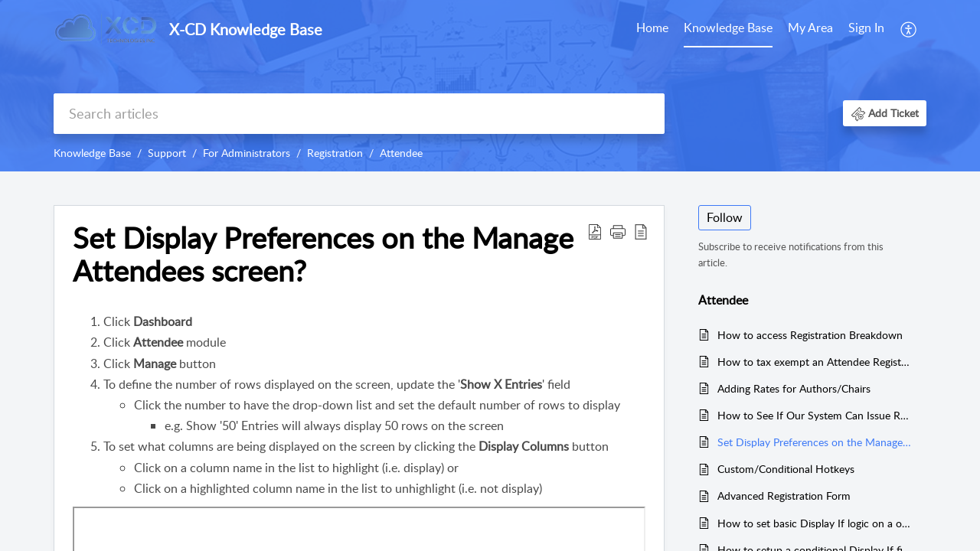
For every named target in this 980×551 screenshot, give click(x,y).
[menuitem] (652, 29)
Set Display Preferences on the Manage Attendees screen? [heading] (323, 255)
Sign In (866, 28)
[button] (909, 29)
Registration (335, 153)
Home (652, 28)
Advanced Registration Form (784, 496)
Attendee (401, 153)
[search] (359, 114)
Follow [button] (725, 217)
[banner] (490, 86)
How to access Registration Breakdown (810, 335)
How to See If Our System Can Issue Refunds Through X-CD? (814, 415)
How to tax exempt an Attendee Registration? (814, 362)
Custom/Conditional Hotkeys (786, 469)
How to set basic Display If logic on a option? (814, 523)
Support (167, 153)
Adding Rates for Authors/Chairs (794, 388)
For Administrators (247, 153)
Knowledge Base (728, 28)
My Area (810, 28)
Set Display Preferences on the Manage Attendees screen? (814, 442)
